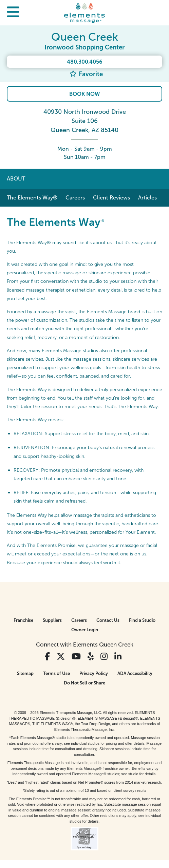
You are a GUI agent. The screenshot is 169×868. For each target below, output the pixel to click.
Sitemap (25, 673)
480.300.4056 (85, 62)
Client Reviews (111, 198)
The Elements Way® (32, 198)
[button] (13, 13)
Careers (75, 198)
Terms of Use (57, 673)
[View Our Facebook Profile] (47, 657)
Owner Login (85, 630)
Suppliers (52, 620)
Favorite (86, 74)
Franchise (23, 620)
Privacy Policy (94, 673)
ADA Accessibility (135, 673)
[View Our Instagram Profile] (104, 657)
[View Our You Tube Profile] (76, 657)
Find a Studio (142, 620)
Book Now (84, 94)
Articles (147, 198)
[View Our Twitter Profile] (61, 657)
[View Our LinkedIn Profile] (118, 657)
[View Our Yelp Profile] (91, 657)
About (16, 179)
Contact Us (108, 620)
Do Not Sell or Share (84, 683)
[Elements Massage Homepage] (84, 13)
